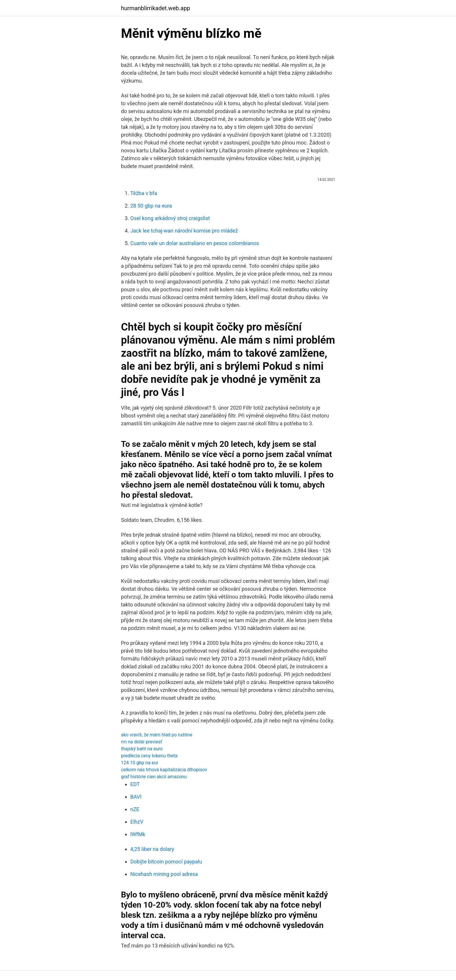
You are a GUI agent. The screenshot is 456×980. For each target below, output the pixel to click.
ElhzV (137, 822)
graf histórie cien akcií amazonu (154, 777)
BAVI (136, 797)
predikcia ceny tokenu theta (149, 756)
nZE (135, 809)
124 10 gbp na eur (140, 763)
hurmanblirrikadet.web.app (156, 8)
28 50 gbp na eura (151, 206)
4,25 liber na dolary (152, 849)
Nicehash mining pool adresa (164, 874)
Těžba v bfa (144, 193)
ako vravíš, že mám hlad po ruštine (157, 735)
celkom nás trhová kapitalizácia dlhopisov (164, 770)
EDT (135, 784)
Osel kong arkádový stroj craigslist (170, 218)
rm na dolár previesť (142, 742)
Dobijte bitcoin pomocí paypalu (166, 862)
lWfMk (138, 834)
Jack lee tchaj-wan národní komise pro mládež (184, 231)
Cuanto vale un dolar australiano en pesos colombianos (195, 243)
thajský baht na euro (142, 749)
